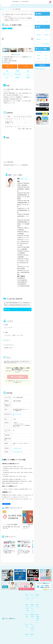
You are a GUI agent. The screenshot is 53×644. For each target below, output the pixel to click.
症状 (38, 27)
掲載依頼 (38, 595)
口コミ (7, 77)
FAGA (46, 30)
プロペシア (39, 17)
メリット (46, 52)
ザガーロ (39, 22)
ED (46, 39)
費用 (39, 59)
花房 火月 (24, 178)
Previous (3, 39)
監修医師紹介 (33, 614)
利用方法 (39, 56)
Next (31, 39)
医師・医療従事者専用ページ (38, 617)
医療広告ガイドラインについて (33, 607)
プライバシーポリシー (33, 597)
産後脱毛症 (39, 39)
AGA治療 (4, 28)
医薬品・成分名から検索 (28, 606)
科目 (46, 59)
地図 (28, 71)
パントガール (46, 22)
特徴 (7, 71)
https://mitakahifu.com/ (18, 451)
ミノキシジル (46, 17)
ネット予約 (10, 66)
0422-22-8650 (18, 413)
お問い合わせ (6, 503)
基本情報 (17, 77)
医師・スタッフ (7, 74)
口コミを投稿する (17, 376)
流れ (46, 56)
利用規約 (28, 633)
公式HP (25, 66)
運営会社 (33, 633)
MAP (30, 57)
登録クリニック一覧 (28, 596)
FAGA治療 (10, 28)
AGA (38, 30)
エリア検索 (28, 614)
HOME (2, 9)
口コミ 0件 (17, 55)
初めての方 (50, 3)
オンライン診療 (41, 49)
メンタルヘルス (39, 44)
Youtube (20, 447)
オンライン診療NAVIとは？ (33, 626)
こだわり (28, 74)
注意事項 (28, 77)
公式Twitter (15, 447)
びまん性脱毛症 (46, 35)
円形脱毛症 (39, 35)
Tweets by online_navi (39, 69)
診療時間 (17, 71)
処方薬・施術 (17, 74)
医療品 (39, 14)
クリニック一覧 (8, 9)
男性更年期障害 (46, 44)
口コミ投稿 (28, 624)
